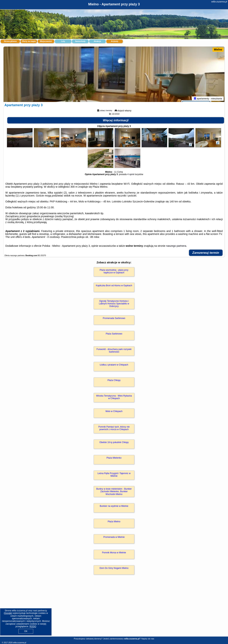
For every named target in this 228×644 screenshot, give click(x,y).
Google (8, 613)
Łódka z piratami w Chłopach (114, 365)
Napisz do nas (148, 639)
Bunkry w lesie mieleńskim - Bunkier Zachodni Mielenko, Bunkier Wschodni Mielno (114, 492)
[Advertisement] (114, 609)
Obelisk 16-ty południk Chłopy (114, 442)
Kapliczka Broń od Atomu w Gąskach (114, 286)
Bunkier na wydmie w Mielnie (114, 506)
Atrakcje (97, 41)
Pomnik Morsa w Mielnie (114, 553)
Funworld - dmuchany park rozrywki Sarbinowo (114, 351)
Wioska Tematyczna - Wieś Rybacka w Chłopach (114, 397)
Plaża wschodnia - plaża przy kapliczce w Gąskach (114, 271)
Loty (63, 41)
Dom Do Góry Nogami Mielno (114, 568)
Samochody (80, 41)
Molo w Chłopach (114, 411)
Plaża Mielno (114, 522)
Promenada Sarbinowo (114, 318)
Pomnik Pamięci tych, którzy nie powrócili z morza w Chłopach (114, 428)
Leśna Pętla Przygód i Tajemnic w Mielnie (114, 475)
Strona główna (10, 41)
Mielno (218, 49)
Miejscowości (46, 41)
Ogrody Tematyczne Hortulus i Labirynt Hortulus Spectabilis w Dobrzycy (114, 304)
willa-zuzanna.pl (219, 2)
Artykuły (115, 41)
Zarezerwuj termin (206, 253)
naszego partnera (176, 246)
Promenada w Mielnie (114, 537)
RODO (33, 626)
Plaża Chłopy (114, 380)
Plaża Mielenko (114, 458)
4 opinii (131, 174)
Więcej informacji (116, 120)
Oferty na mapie (29, 41)
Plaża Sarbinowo (114, 334)
